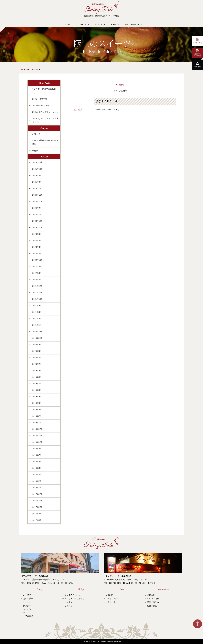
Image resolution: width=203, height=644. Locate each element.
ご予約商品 (28, 616)
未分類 (35, 151)
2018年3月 (37, 475)
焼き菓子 (27, 606)
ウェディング (70, 606)
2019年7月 (37, 384)
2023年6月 (37, 234)
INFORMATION (132, 24)
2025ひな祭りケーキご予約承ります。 (45, 120)
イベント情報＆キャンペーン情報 (45, 142)
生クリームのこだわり (74, 599)
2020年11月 (38, 338)
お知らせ (36, 134)
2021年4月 (37, 312)
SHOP (113, 24)
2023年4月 (37, 241)
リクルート (111, 602)
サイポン (69, 602)
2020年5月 (37, 345)
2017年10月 (38, 507)
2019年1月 (37, 423)
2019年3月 (37, 410)
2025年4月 (37, 175)
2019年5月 (37, 397)
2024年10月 (38, 202)
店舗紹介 (110, 595)
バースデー (28, 595)
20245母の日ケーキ (41, 105)
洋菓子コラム (153, 602)
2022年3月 (37, 280)
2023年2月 (37, 253)
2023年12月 (38, 221)
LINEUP (82, 24)
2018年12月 (38, 429)
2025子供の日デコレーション (45, 112)
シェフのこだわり (72, 595)
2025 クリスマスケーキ (43, 99)
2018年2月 (37, 481)
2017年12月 (38, 494)
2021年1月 (37, 325)
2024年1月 (37, 214)
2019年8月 (37, 377)
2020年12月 (38, 332)
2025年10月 (38, 169)
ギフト (26, 613)
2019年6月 (37, 390)
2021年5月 (37, 306)
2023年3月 (37, 247)
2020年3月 (37, 358)
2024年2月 (37, 208)
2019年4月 (37, 403)
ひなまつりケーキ (107, 101)
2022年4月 (37, 273)
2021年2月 (37, 319)
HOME (67, 24)
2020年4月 (37, 351)
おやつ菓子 (28, 599)
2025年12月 (38, 162)
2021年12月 (38, 286)
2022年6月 (37, 266)
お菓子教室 (152, 606)
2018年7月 (37, 455)
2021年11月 (38, 292)
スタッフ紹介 (112, 599)
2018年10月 (38, 442)
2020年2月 (37, 364)
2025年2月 (37, 182)
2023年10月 (38, 227)
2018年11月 (38, 436)
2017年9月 (37, 514)
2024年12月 (38, 195)
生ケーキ (27, 602)
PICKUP (98, 24)
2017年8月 (37, 520)
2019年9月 (37, 371)
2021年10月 (38, 299)
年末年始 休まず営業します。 (44, 91)
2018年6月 (37, 462)
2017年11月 (38, 501)
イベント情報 (153, 599)
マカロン (27, 609)
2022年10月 (38, 260)
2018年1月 (37, 488)
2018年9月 (37, 449)
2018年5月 (37, 468)
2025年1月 (37, 188)
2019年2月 (37, 416)
